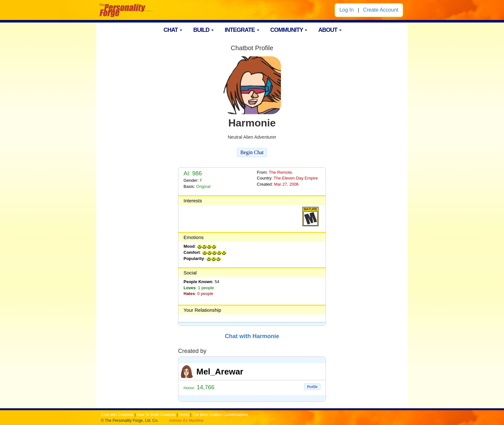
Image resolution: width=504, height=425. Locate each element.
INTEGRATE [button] (242, 30)
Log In (346, 10)
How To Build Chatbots (156, 415)
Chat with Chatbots (117, 415)
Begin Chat (252, 152)
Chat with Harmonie (252, 336)
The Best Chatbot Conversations (220, 415)
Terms (184, 415)
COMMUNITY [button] (289, 30)
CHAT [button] (173, 30)
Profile (312, 387)
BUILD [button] (203, 30)
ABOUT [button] (330, 30)
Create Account (381, 10)
